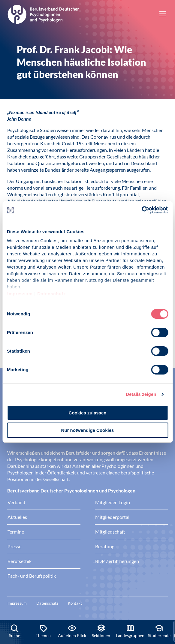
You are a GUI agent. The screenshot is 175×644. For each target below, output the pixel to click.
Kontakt (75, 603)
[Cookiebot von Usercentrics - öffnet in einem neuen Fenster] (142, 210)
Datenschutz (51, 294)
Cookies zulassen (88, 413)
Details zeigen (141, 394)
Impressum (20, 294)
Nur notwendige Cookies (88, 430)
